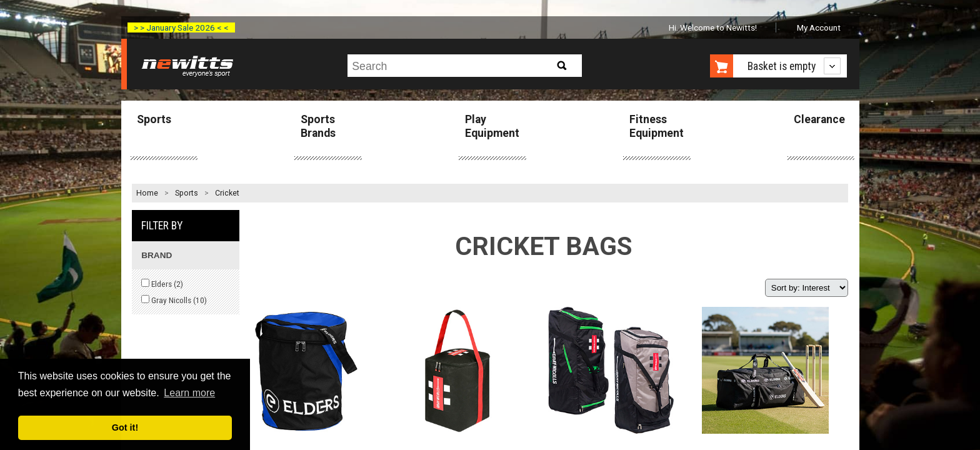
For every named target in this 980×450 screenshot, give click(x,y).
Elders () (162, 284)
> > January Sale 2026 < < (181, 27)
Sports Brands (318, 126)
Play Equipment (492, 126)
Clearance (819, 119)
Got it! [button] (125, 427)
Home (147, 193)
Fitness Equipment (657, 126)
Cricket (227, 193)
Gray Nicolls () (174, 300)
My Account (819, 27)
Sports (154, 119)
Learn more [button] (189, 393)
